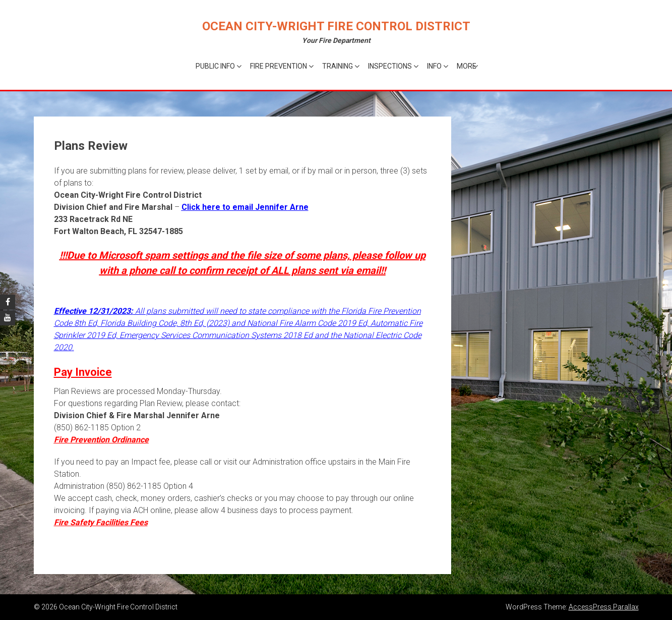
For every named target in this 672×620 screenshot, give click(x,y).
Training (338, 66)
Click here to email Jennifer (235, 207)
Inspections (390, 66)
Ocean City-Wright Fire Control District (336, 26)
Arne (298, 207)
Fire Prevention (279, 66)
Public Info (215, 66)
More (467, 66)
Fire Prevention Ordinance (101, 440)
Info (434, 66)
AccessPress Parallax (604, 607)
